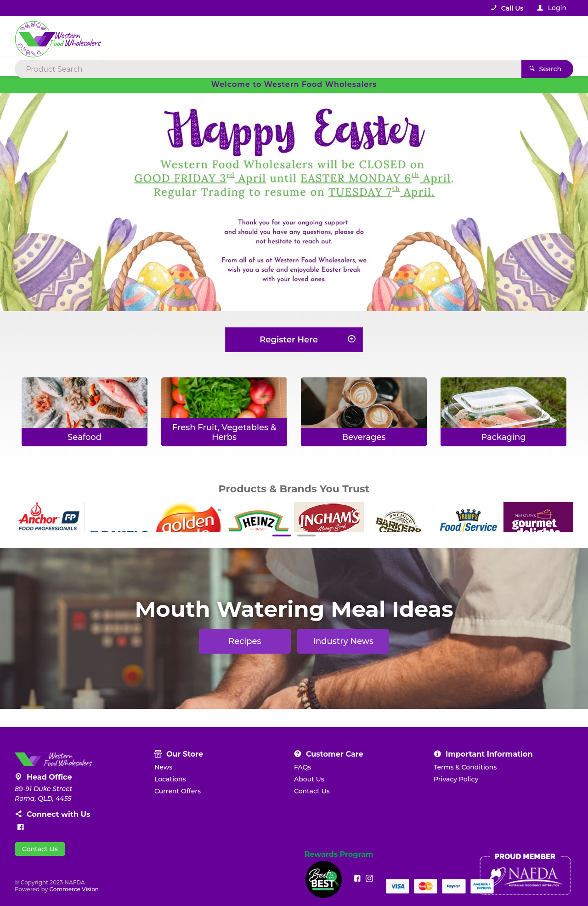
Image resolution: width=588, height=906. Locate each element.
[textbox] (257, 37)
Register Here (289, 340)
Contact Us (40, 849)
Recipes (245, 641)
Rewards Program (339, 855)
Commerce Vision (74, 889)
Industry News (343, 641)
